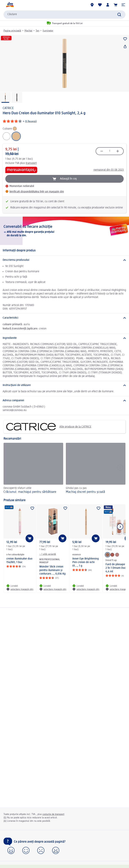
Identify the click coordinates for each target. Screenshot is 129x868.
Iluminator (48, 31)
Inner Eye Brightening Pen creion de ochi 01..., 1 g (86, 562)
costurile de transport (53, 814)
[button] (123, 5)
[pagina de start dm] (10, 5)
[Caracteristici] (64, 318)
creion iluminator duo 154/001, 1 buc (19, 561)
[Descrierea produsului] (64, 260)
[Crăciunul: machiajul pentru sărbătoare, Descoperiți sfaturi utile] (33, 469)
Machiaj (28, 31)
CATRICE (8, 108)
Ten (37, 31)
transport (31, 163)
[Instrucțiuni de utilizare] (64, 385)
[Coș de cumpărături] (116, 5)
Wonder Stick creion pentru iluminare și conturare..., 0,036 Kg (53, 570)
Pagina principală (12, 31)
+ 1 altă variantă (48, 554)
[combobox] (64, 15)
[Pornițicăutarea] (119, 15)
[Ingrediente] (64, 338)
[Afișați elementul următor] (120, 527)
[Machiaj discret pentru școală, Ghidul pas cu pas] (96, 469)
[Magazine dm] (92, 5)
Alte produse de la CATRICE (49, 427)
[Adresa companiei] (64, 401)
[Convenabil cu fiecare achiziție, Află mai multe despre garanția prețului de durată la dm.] (64, 231)
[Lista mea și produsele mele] (100, 5)
